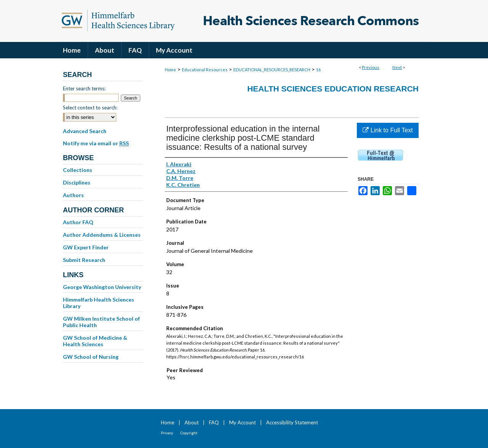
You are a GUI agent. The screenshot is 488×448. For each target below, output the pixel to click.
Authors (73, 195)
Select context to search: (90, 108)
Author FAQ (78, 222)
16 (318, 70)
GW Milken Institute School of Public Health (101, 322)
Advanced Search (85, 131)
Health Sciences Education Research (333, 89)
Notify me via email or (96, 143)
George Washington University (102, 287)
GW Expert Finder (86, 247)
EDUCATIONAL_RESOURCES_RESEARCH (272, 70)
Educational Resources (205, 70)
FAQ (214, 422)
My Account (242, 422)
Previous (371, 67)
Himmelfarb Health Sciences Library (99, 303)
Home (170, 70)
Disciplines (77, 182)
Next (397, 67)
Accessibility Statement (292, 422)
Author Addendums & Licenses (102, 235)
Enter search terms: (84, 88)
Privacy (167, 433)
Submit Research (84, 260)
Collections (78, 170)
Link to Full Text (388, 130)
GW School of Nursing (91, 357)
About (192, 422)
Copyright (189, 433)
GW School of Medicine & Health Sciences (95, 341)
